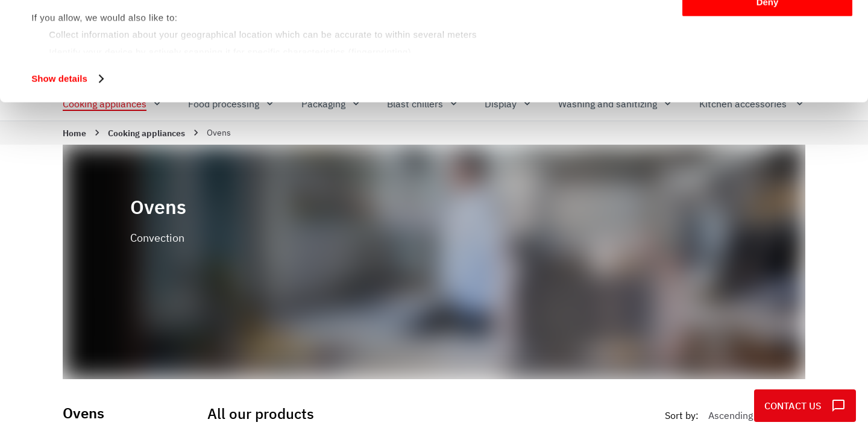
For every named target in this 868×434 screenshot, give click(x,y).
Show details (59, 177)
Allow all (768, 30)
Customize (768, 65)
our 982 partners (105, 44)
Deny (768, 100)
